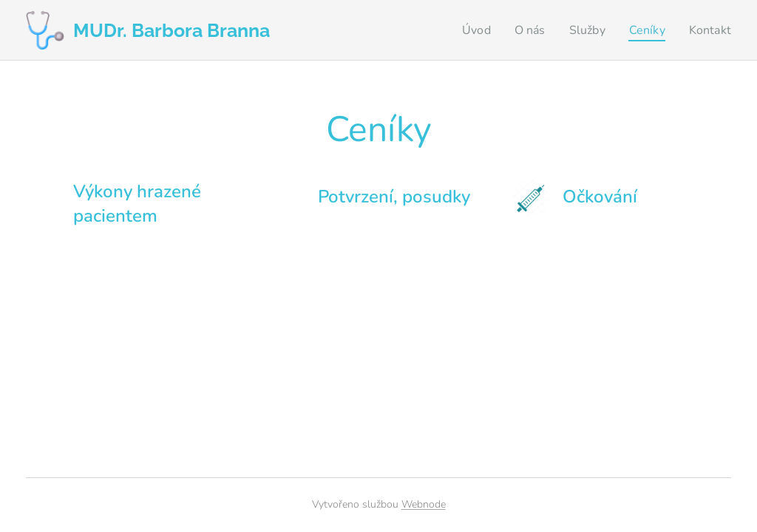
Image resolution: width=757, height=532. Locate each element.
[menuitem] (469, 30)
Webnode (424, 504)
